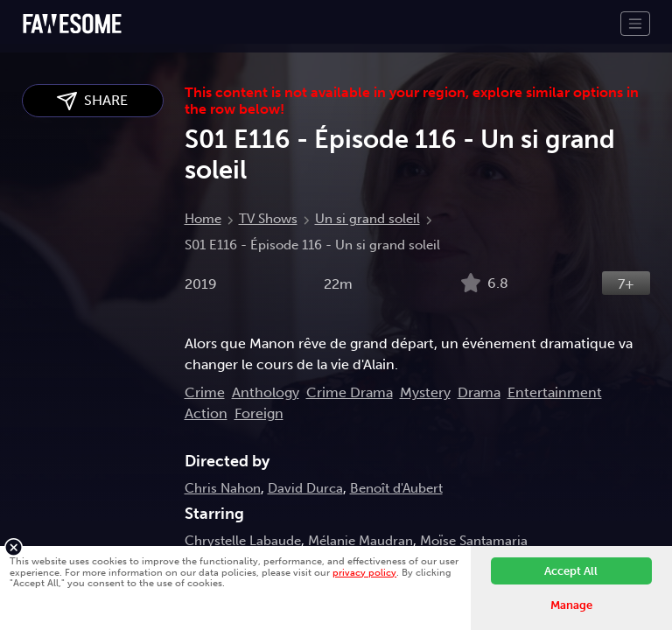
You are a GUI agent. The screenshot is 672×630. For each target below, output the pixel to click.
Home (203, 219)
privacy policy (364, 572)
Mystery (425, 392)
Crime (205, 392)
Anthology (266, 392)
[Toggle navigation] (635, 24)
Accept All (571, 571)
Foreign (259, 413)
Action (206, 413)
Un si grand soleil (367, 219)
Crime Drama (350, 392)
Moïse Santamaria (474, 541)
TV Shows (268, 219)
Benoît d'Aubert (396, 488)
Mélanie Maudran (360, 541)
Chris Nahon (223, 488)
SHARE (92, 101)
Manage (571, 605)
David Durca (305, 488)
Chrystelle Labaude (243, 541)
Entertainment (555, 392)
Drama (479, 392)
